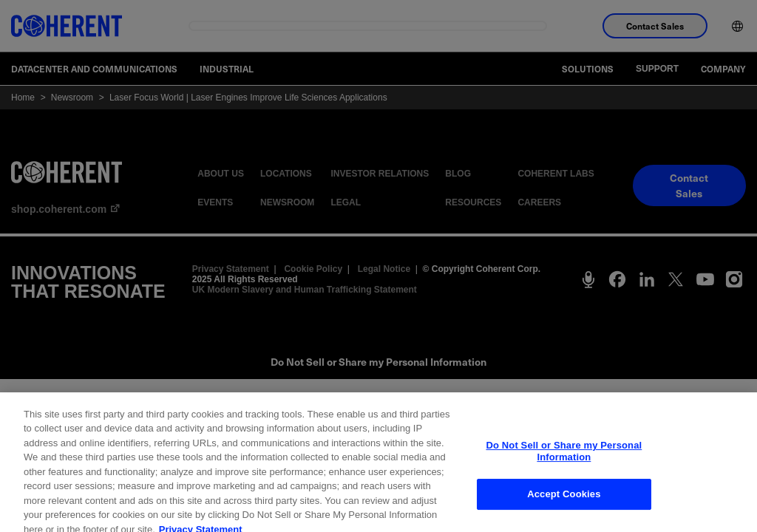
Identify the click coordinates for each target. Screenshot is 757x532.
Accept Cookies (564, 502)
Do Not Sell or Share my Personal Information (564, 459)
